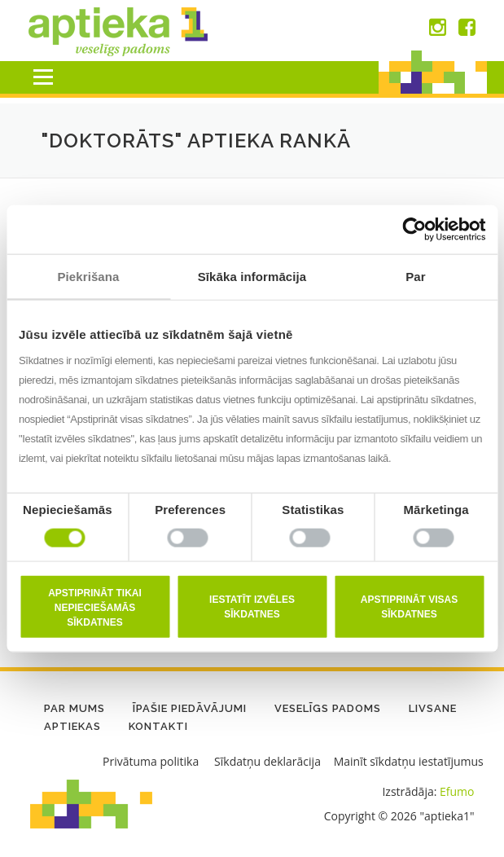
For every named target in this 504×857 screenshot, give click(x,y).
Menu (43, 77)
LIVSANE (433, 708)
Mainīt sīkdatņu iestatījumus (409, 761)
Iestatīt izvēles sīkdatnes (252, 606)
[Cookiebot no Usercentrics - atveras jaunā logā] (414, 230)
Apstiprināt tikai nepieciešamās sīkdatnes (95, 607)
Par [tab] (416, 277)
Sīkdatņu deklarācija (267, 761)
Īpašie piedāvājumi (190, 708)
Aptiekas (72, 726)
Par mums (75, 708)
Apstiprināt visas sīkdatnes (409, 606)
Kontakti (158, 726)
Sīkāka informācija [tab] (252, 277)
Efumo (457, 791)
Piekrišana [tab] (88, 277)
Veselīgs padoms (328, 708)
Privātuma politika (151, 761)
